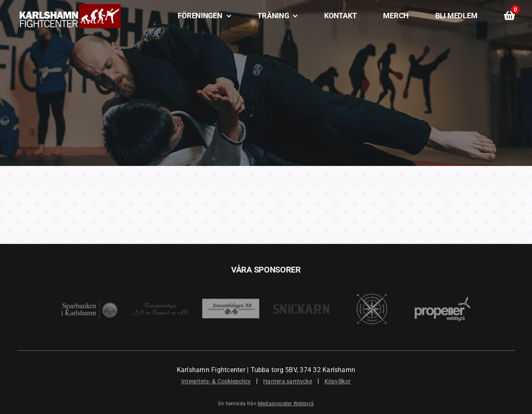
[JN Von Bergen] (160, 280)
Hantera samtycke (288, 381)
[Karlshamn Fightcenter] (69, 7)
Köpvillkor (338, 381)
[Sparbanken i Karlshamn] (89, 280)
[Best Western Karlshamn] (372, 280)
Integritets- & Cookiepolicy (216, 381)
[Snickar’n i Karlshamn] (301, 280)
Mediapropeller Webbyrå (286, 404)
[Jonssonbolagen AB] (231, 280)
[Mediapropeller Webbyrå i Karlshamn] (443, 280)
